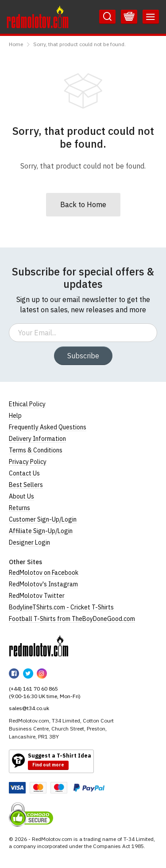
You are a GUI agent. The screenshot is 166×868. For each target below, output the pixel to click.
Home (16, 44)
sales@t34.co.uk (29, 708)
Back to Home (83, 204)
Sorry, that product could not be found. (79, 44)
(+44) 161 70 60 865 (33, 689)
